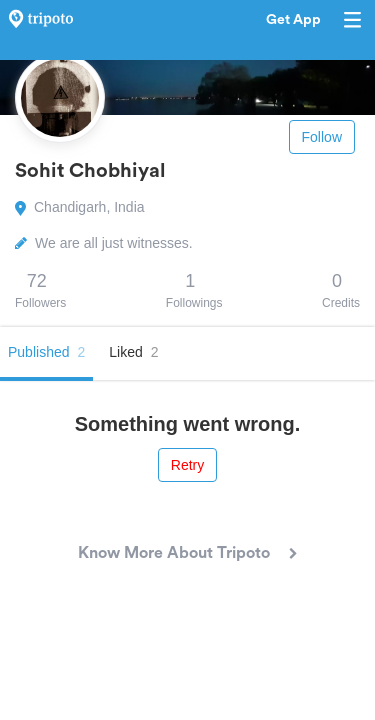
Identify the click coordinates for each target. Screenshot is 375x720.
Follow (322, 137)
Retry (187, 465)
